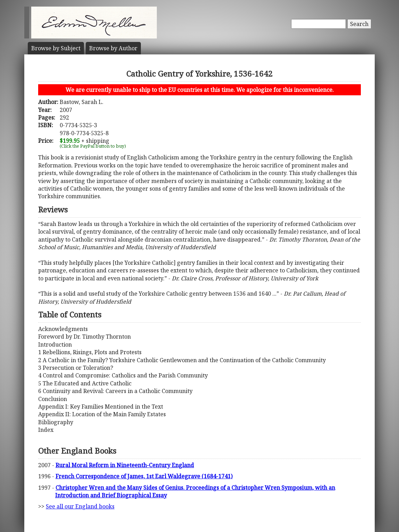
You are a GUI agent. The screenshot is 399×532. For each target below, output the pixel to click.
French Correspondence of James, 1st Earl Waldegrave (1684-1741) (144, 476)
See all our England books (80, 506)
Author (113, 48)
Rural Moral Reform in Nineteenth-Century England (125, 465)
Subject (56, 48)
